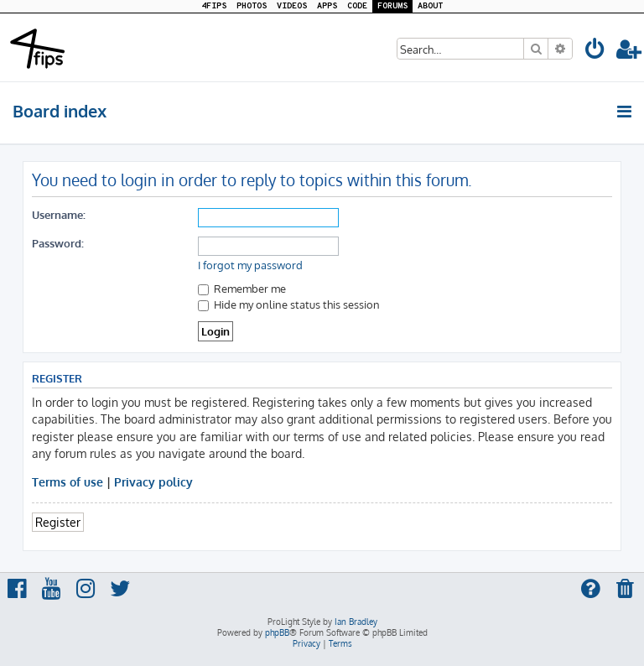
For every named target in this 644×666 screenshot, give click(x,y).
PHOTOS (252, 6)
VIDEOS (292, 6)
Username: (59, 214)
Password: (58, 243)
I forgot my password (250, 265)
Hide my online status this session (289, 304)
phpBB (277, 632)
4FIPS (214, 6)
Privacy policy (153, 481)
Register (58, 522)
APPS (327, 6)
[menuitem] (595, 52)
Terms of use (68, 481)
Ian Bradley (356, 622)
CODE (357, 6)
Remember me (242, 288)
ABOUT (430, 6)
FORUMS (392, 6)
